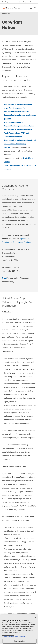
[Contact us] (33, 2)
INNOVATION (6, 13)
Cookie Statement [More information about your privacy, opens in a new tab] (8, 636)
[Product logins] (19, 2)
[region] (19, 629)
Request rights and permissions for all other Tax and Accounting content (20, 144)
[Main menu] (31, 8)
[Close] (36, 617)
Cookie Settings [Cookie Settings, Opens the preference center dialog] (19, 641)
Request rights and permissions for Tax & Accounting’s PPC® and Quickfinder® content (19, 133)
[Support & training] (26, 2)
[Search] (35, 7)
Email (4, 278)
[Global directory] (5, 2)
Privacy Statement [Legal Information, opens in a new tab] (20, 636)
